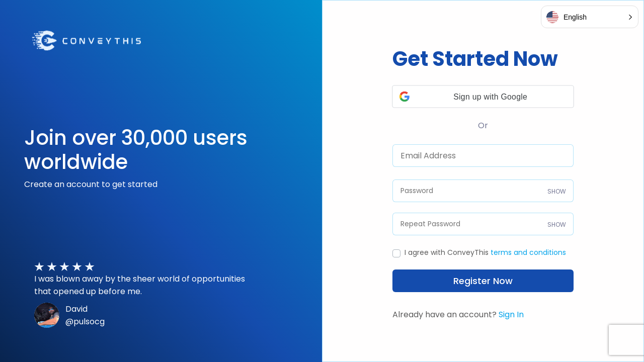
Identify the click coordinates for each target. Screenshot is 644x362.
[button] (483, 96)
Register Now (483, 281)
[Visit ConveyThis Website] (87, 39)
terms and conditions (528, 252)
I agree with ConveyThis (485, 252)
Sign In (511, 314)
